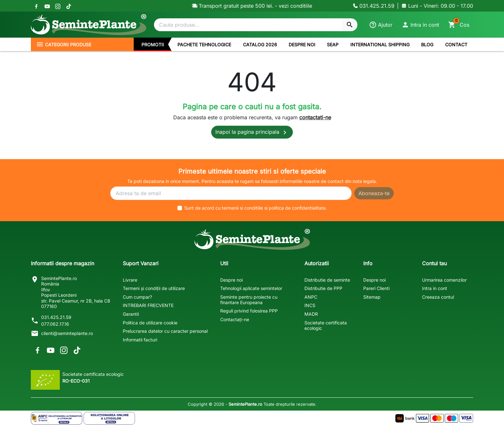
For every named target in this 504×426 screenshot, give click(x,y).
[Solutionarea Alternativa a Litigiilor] (57, 418)
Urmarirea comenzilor (444, 280)
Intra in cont (435, 288)
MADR (311, 314)
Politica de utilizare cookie (150, 323)
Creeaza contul (438, 297)
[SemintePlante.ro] (89, 25)
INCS (310, 305)
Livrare (130, 280)
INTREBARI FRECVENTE (148, 305)
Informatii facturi (140, 340)
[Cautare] (248, 25)
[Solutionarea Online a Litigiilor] (109, 418)
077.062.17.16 (55, 324)
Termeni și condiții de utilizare (154, 288)
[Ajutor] (381, 25)
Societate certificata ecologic (326, 325)
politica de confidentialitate (297, 208)
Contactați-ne (235, 319)
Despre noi (231, 280)
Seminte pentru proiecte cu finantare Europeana (249, 300)
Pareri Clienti (376, 288)
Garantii (131, 314)
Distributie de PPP (323, 288)
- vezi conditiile (293, 6)
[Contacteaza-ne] (374, 6)
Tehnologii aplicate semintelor (251, 288)
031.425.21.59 (56, 317)
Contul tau (434, 263)
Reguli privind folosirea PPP (249, 311)
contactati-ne (315, 117)
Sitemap (372, 297)
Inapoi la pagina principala (252, 132)
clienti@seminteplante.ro (67, 333)
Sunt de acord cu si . (256, 208)
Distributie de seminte (327, 280)
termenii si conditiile (242, 208)
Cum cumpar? (137, 297)
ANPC (311, 297)
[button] (420, 25)
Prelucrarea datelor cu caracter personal (165, 331)
